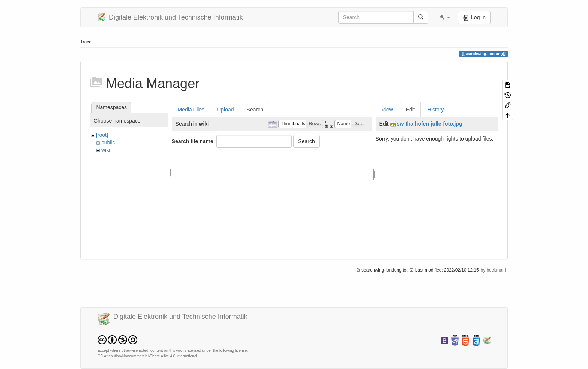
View (387, 109)
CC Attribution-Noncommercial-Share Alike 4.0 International (147, 356)
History (436, 109)
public (108, 142)
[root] (102, 135)
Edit (410, 109)
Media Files (191, 109)
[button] (445, 17)
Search (255, 109)
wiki (106, 150)
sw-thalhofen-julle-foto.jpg (430, 124)
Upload (225, 109)
